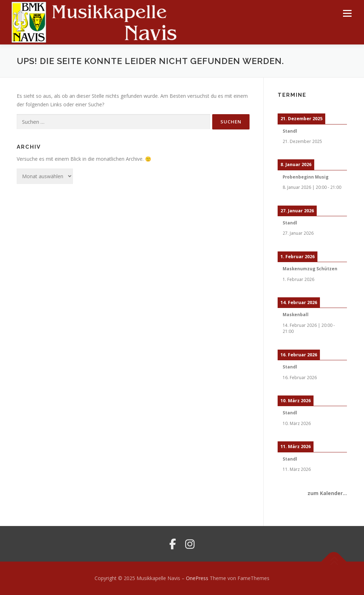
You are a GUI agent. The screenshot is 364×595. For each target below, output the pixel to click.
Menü (347, 13)
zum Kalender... (327, 493)
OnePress (197, 578)
